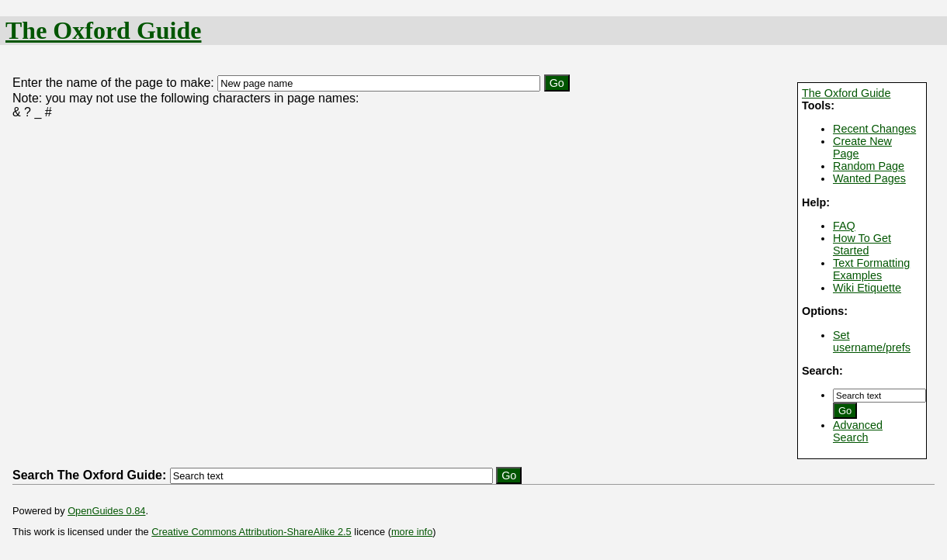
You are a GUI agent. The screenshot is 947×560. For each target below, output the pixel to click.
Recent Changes (874, 129)
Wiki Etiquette (867, 288)
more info (412, 532)
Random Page (869, 166)
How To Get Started (862, 244)
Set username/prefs (872, 341)
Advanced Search (858, 431)
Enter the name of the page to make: (113, 83)
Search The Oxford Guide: (89, 475)
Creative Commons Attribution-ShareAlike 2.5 (251, 532)
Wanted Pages (869, 178)
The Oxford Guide (103, 30)
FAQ (844, 226)
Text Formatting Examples (871, 269)
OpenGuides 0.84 (106, 511)
